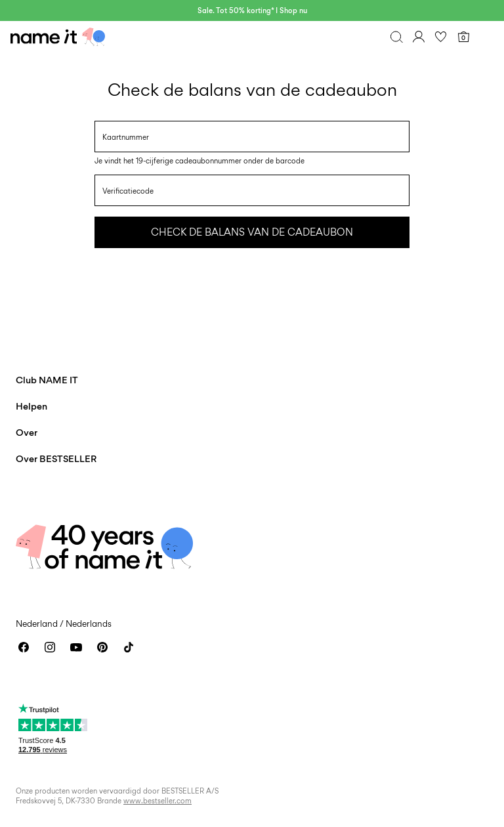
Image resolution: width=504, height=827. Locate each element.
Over (27, 432)
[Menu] (486, 37)
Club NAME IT (47, 380)
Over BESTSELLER (56, 458)
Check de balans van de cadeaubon (252, 232)
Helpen (31, 406)
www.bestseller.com (157, 801)
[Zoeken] (396, 37)
